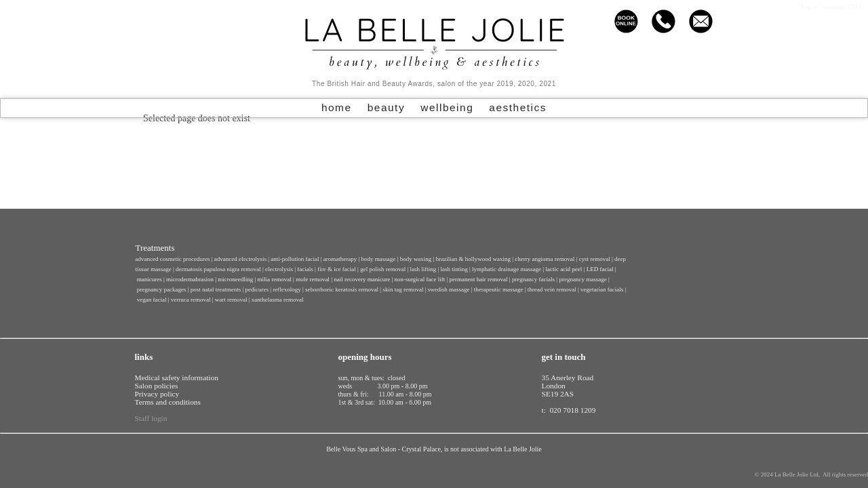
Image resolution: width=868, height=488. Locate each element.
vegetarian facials (602, 289)
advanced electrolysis (240, 259)
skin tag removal (403, 289)
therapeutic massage (499, 289)
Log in (810, 7)
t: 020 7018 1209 (569, 410)
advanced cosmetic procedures (172, 259)
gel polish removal (383, 269)
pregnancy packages (162, 289)
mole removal (313, 279)
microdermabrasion (190, 279)
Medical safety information (177, 378)
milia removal (275, 279)
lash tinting (454, 269)
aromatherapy (340, 259)
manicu (146, 279)
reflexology (287, 289)
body (416, 259)
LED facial (600, 269)
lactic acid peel (564, 269)
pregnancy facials (533, 279)
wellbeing (447, 107)
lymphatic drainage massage (507, 269)
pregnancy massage (583, 279)
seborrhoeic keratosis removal (342, 289)
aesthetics (518, 107)
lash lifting (423, 269)
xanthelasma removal (278, 300)
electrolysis (279, 269)
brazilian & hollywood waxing (473, 259)
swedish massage (449, 289)
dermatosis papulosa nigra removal (218, 269)
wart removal (231, 300)
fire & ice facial (337, 269)
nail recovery (350, 279)
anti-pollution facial (295, 259)
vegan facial (152, 300)
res (158, 279)
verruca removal (191, 300)
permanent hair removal (479, 279)
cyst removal (595, 259)
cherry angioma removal (545, 259)
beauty (386, 107)
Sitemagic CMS (842, 7)
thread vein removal (552, 289)
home (337, 107)
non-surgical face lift (419, 279)
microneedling (235, 279)
